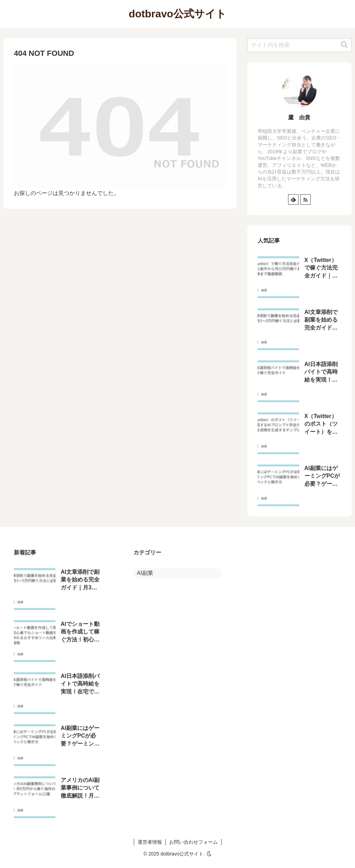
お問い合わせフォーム (193, 842)
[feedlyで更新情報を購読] (293, 199)
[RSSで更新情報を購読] (305, 199)
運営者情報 (150, 842)
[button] (344, 45)
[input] (299, 45)
